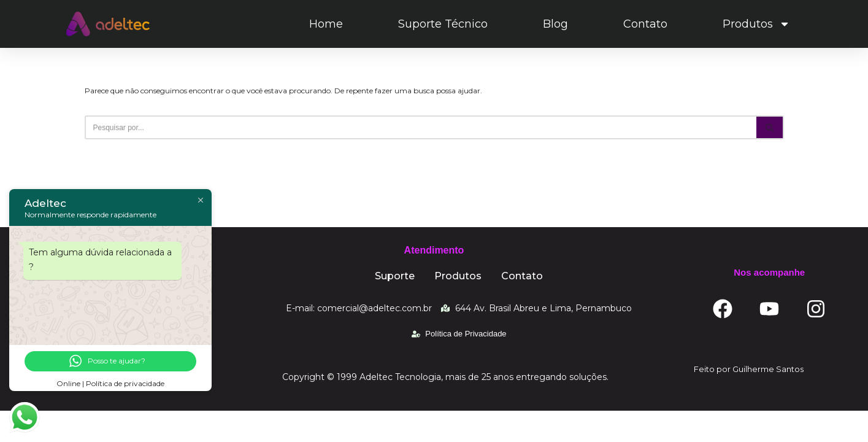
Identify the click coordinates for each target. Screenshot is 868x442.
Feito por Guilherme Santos (749, 400)
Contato (645, 24)
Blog (555, 24)
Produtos (756, 24)
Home (326, 24)
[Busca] (421, 127)
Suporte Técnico (443, 24)
